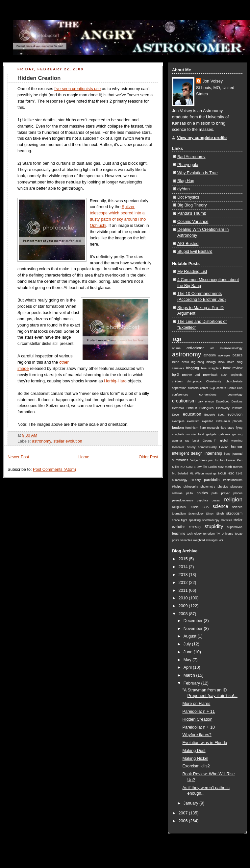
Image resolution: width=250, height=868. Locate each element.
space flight (180, 520)
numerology (180, 480)
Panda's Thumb (192, 213)
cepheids (237, 375)
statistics (226, 520)
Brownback (210, 375)
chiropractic (194, 381)
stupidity (214, 526)
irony (227, 454)
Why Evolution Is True (198, 173)
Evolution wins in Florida (205, 743)
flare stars (227, 428)
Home (84, 457)
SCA (206, 507)
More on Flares (197, 704)
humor (237, 447)
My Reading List (192, 272)
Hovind (224, 447)
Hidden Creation (39, 78)
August (191, 636)
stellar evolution (68, 441)
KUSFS (191, 467)
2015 (184, 559)
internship (213, 453)
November (194, 629)
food (201, 434)
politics (202, 493)
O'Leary (196, 480)
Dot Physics (188, 197)
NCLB (222, 473)
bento (185, 362)
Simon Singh (215, 514)
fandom (178, 427)
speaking (195, 520)
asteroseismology (231, 348)
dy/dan (184, 189)
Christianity (214, 381)
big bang (198, 362)
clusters (193, 388)
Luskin (212, 467)
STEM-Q (195, 527)
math (228, 467)
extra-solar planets (229, 421)
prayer (225, 493)
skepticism (234, 513)
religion (233, 499)
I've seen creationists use (77, 89)
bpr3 (175, 375)
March (190, 675)
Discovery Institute (229, 408)
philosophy (191, 487)
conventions (208, 394)
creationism (184, 401)
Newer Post (18, 457)
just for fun (217, 460)
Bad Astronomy (191, 157)
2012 (184, 583)
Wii (221, 540)
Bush (224, 375)
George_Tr (210, 441)
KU (183, 467)
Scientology (196, 514)
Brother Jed (191, 375)
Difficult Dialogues (200, 408)
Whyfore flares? (197, 735)
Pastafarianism (233, 480)
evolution (235, 414)
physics (223, 486)
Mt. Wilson (197, 473)
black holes (226, 362)
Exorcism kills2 (196, 766)
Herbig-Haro (115, 381)
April (188, 667)
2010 (184, 598)
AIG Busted (188, 244)
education (192, 414)
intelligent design (187, 453)
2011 (184, 591)
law (199, 467)
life (205, 467)
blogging (193, 368)
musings (211, 473)
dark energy (206, 401)
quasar (216, 500)
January (191, 803)
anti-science (195, 348)
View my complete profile (202, 138)
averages (224, 355)
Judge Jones (198, 460)
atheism (210, 355)
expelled (208, 421)
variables (186, 540)
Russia (194, 507)
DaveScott (223, 401)
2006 (184, 821)
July (188, 644)
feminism (192, 428)
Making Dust (194, 751)
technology (194, 534)
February (192, 683)
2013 (184, 575)
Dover (176, 415)
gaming (237, 434)
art (212, 348)
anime (176, 348)
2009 (184, 606)
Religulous (179, 507)
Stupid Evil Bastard (195, 252)
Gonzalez (178, 447)
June (189, 652)
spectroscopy (211, 520)
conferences (180, 395)
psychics (202, 500)
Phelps (177, 487)
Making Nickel (195, 759)
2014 (184, 567)
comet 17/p (208, 388)
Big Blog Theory (192, 205)
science (220, 506)
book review (233, 368)
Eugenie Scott (214, 415)
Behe (176, 362)
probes (238, 493)
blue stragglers (211, 368)
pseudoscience (183, 500)
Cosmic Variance (193, 222)
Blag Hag (186, 181)
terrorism (209, 534)
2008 (184, 614)
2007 (184, 813)
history (191, 447)
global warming (231, 441)
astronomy (41, 441)
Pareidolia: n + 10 (199, 727)
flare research (210, 428)
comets (221, 388)
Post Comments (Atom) (54, 470)
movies (238, 467)
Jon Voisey (213, 81)
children (177, 381)
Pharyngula (188, 165)
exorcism (193, 421)
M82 (221, 467)
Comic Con (235, 388)
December (194, 621)
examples (178, 421)
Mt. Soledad (180, 473)
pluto (189, 493)
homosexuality (207, 447)
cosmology (235, 394)
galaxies (224, 434)
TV (218, 534)
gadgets (211, 434)
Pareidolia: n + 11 (199, 711)
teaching (179, 533)
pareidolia (212, 480)
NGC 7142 (235, 473)
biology (211, 362)
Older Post (148, 457)
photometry (208, 487)
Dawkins (237, 401)
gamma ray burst (186, 441)
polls (214, 493)
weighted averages (205, 540)
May (188, 660)
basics (238, 355)
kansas (231, 460)
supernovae (235, 527)
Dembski (178, 408)
